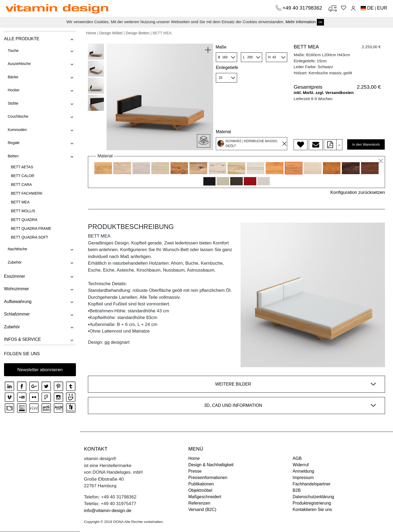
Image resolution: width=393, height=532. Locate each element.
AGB (297, 458)
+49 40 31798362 (303, 8)
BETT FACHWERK (27, 193)
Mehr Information (301, 22)
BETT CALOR (23, 176)
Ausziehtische (19, 64)
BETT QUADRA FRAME (31, 228)
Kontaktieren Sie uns (312, 510)
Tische (13, 51)
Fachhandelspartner (311, 484)
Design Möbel (111, 33)
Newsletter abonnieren (40, 370)
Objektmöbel (200, 490)
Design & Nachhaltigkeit (211, 465)
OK (320, 22)
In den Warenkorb (366, 144)
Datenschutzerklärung (313, 497)
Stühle (13, 103)
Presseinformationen (208, 478)
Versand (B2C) (202, 510)
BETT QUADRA (24, 220)
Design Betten (138, 33)
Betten (13, 156)
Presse (195, 471)
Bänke (13, 77)
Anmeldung (303, 471)
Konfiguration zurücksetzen (358, 192)
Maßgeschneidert (205, 497)
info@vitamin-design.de (108, 511)
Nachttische (17, 249)
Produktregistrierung (312, 503)
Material (223, 132)
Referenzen (199, 503)
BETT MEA (20, 202)
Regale (14, 143)
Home (91, 33)
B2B (297, 490)
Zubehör (15, 262)
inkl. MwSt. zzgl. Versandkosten (324, 93)
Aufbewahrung (18, 302)
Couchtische (18, 116)
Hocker (14, 90)
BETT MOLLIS (23, 211)
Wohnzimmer (17, 289)
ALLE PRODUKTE (22, 39)
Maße (221, 47)
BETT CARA (21, 185)
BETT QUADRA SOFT (30, 237)
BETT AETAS (22, 167)
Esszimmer (15, 276)
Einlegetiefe (227, 67)
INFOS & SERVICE (22, 339)
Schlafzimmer (17, 314)
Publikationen (201, 484)
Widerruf (301, 465)
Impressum (303, 478)
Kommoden (17, 130)
